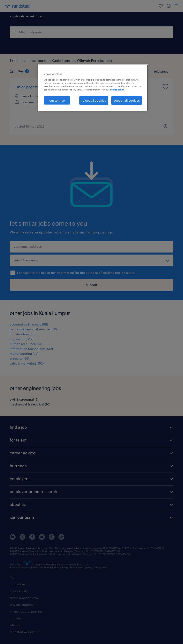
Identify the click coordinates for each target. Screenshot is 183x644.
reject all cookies (94, 100)
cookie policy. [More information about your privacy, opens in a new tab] (117, 90)
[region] (93, 88)
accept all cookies (127, 100)
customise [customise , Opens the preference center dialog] (57, 100)
